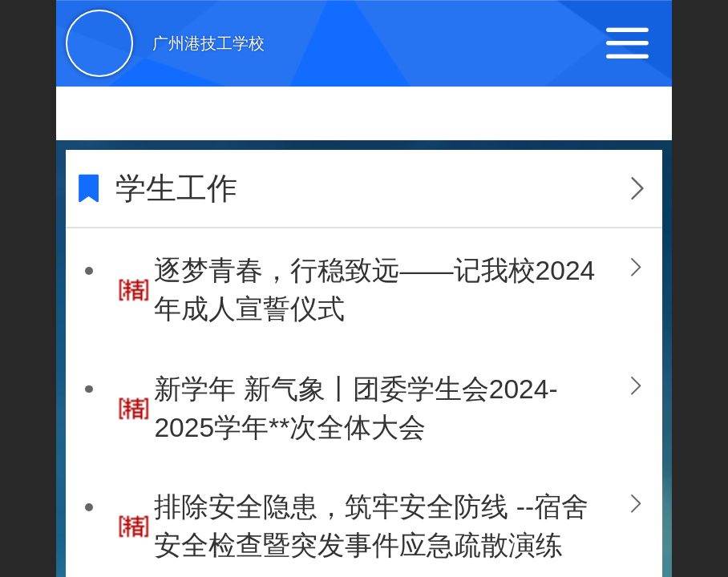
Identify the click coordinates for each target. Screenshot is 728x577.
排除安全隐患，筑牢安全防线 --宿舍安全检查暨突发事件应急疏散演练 (371, 526)
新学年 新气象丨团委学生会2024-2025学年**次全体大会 (356, 408)
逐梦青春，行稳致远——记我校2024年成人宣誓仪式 (374, 290)
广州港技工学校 (208, 43)
